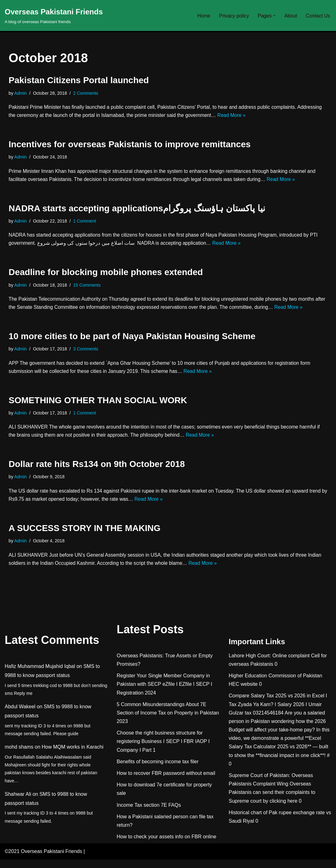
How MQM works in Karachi (72, 756)
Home (202, 15)
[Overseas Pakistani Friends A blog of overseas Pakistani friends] (54, 15)
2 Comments (87, 93)
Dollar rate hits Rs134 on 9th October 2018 (97, 471)
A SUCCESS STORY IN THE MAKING (85, 536)
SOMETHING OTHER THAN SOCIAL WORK (98, 406)
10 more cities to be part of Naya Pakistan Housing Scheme (132, 341)
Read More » (263, 116)
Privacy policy (232, 15)
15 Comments (89, 288)
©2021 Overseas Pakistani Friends (43, 860)
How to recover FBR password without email (166, 782)
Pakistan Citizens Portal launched (79, 80)
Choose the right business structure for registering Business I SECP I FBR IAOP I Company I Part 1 (163, 750)
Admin (21, 93)
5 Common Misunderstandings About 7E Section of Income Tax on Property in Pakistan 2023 (168, 721)
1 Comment (86, 223)
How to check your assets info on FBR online (166, 845)
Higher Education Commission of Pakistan (275, 684)
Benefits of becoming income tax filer (158, 770)
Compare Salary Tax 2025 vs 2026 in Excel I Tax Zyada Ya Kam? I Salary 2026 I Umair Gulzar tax (278, 713)
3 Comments (87, 354)
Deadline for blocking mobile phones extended (106, 276)
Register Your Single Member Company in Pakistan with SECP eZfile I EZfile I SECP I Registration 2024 (164, 693)
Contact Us (318, 15)
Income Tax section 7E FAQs (149, 813)
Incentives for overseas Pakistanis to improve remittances (130, 146)
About (290, 15)
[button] (273, 16)
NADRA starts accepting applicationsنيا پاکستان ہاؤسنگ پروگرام (137, 211)
